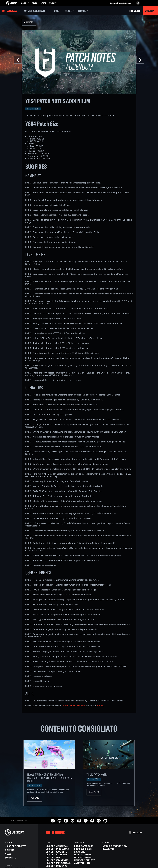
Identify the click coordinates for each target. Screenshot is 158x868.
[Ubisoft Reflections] (59, 863)
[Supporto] (20, 858)
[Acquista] (151, 11)
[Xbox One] (87, 852)
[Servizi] (70, 11)
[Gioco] (57, 11)
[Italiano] (136, 833)
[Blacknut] (115, 849)
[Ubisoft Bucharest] (59, 855)
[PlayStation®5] (87, 855)
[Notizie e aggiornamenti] (37, 11)
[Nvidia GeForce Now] (115, 846)
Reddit (72, 706)
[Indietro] (29, 23)
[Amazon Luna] (87, 863)
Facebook (81, 706)
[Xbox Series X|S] (87, 849)
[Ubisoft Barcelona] (59, 849)
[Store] (20, 842)
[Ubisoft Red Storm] (59, 860)
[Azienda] (20, 850)
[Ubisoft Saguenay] (59, 866)
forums (100, 706)
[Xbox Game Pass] (87, 846)
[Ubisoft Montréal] (59, 846)
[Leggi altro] (35, 798)
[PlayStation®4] (87, 857)
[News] (20, 854)
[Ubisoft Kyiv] (59, 857)
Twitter (65, 706)
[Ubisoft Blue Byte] (59, 852)
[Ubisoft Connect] (20, 846)
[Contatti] (20, 866)
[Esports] (83, 11)
